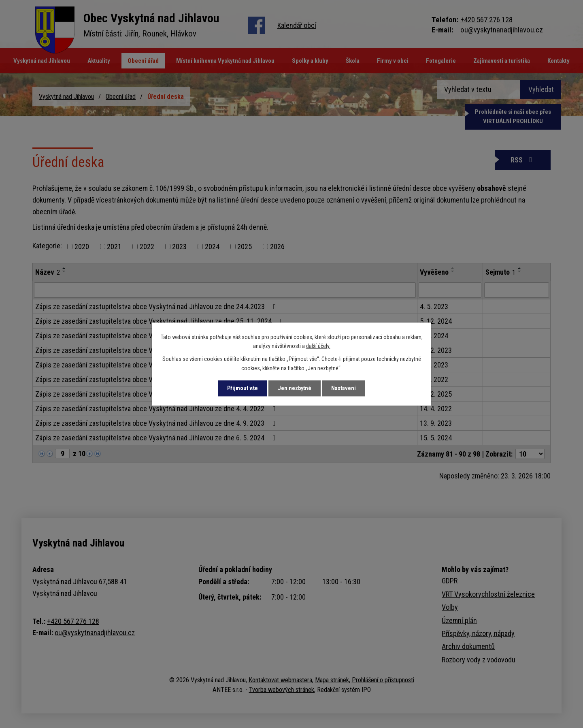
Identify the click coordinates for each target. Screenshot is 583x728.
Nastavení (344, 388)
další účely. (318, 346)
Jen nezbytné (295, 388)
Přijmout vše (243, 388)
